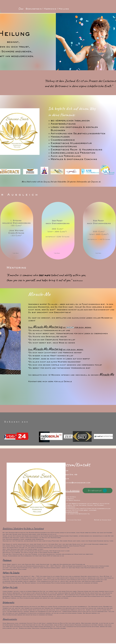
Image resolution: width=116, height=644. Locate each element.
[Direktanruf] (98, 491)
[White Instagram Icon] (63, 519)
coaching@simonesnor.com (76, 483)
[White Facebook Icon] (58, 519)
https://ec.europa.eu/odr (69, 512)
